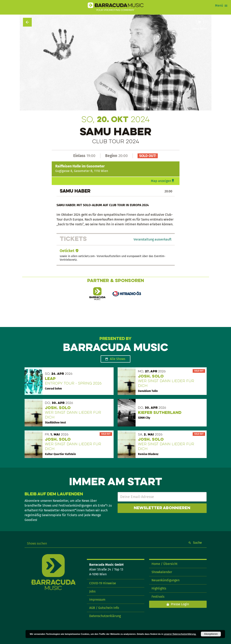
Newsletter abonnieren (162, 508)
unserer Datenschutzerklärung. (180, 634)
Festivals (158, 597)
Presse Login (180, 604)
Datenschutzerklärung (105, 616)
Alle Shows (117, 359)
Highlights (159, 588)
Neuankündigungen (166, 580)
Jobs (92, 591)
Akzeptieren (211, 634)
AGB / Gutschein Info (104, 608)
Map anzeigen (161, 181)
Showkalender (162, 572)
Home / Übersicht (165, 564)
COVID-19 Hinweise (103, 583)
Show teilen (200, 29)
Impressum (97, 600)
